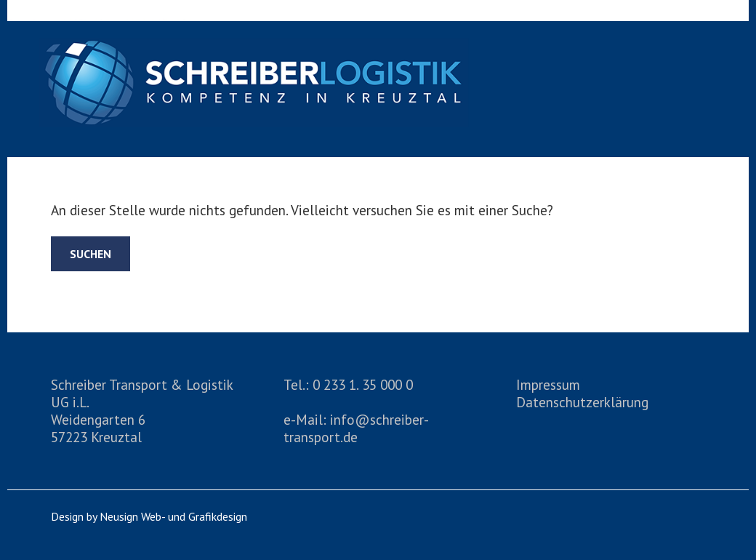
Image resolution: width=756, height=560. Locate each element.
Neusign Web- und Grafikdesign (173, 516)
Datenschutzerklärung (582, 402)
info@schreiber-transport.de (356, 428)
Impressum (548, 384)
